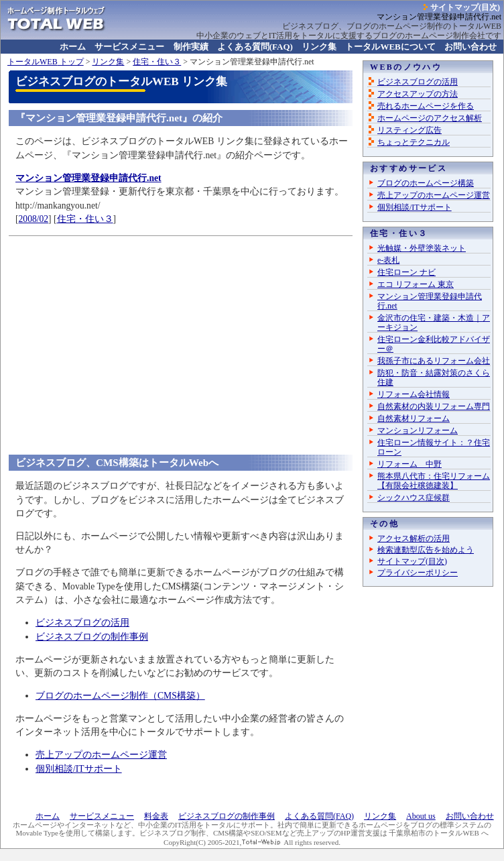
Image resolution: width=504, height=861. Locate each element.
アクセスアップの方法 (418, 94)
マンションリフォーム (418, 431)
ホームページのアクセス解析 (430, 118)
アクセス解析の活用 (414, 538)
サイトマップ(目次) (465, 7)
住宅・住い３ (157, 62)
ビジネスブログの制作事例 (92, 637)
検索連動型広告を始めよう (426, 550)
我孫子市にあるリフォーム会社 (434, 361)
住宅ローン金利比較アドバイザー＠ (434, 344)
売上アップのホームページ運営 (101, 755)
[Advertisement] (181, 335)
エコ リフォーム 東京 (416, 284)
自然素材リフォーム (414, 418)
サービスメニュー (129, 47)
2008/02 (34, 219)
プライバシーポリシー (418, 573)
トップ (46, 62)
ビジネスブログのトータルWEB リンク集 (121, 81)
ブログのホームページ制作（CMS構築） (120, 696)
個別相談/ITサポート (79, 769)
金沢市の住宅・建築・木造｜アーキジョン (434, 323)
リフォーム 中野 (409, 464)
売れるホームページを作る (426, 106)
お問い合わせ (470, 47)
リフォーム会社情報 (414, 394)
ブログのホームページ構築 (426, 183)
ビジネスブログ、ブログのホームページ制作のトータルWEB (392, 26)
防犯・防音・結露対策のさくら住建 (434, 378)
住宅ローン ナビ (406, 272)
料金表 (156, 816)
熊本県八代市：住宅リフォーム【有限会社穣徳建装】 (434, 481)
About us (421, 816)
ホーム (73, 47)
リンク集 (319, 47)
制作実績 (191, 47)
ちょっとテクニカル (414, 142)
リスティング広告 (409, 130)
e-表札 (388, 260)
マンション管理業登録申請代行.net (430, 301)
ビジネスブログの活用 (82, 623)
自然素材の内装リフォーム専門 (434, 406)
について (390, 47)
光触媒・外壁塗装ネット (422, 248)
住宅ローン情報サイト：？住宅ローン (434, 447)
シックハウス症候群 (414, 498)
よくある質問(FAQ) (255, 47)
